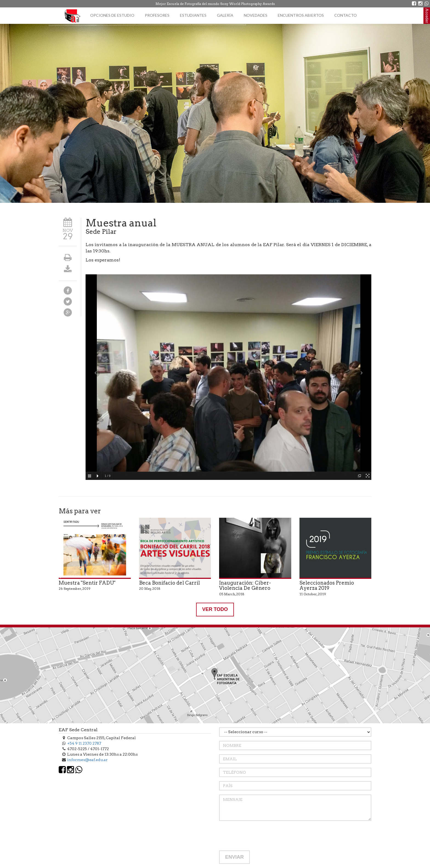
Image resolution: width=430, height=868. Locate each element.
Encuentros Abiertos (301, 15)
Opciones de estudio (112, 15)
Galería (225, 15)
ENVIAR (234, 857)
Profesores (157, 15)
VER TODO (215, 609)
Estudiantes (193, 15)
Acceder (427, 16)
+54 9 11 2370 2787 (84, 743)
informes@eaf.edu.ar (87, 760)
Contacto (346, 15)
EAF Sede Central (78, 730)
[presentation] (261, 836)
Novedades (256, 15)
